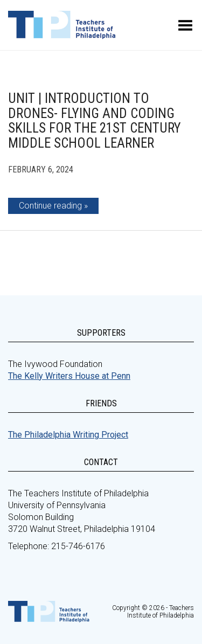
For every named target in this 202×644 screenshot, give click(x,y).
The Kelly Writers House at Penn (69, 376)
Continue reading (50, 206)
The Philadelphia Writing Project (68, 435)
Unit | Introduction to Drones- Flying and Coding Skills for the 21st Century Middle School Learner (95, 121)
